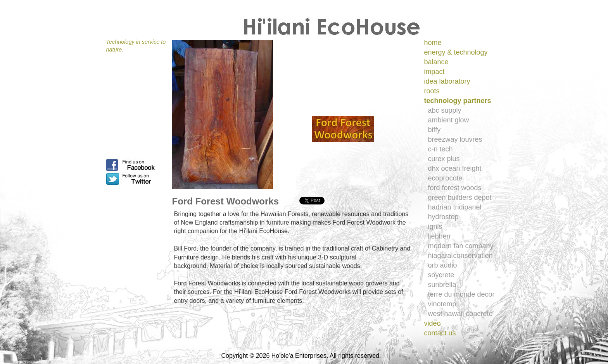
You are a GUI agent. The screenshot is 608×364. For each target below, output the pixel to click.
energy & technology (456, 52)
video (433, 323)
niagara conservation (460, 256)
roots (432, 91)
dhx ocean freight (455, 168)
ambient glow (449, 120)
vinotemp (442, 304)
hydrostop (443, 217)
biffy (434, 130)
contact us (440, 333)
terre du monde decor (461, 294)
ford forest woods (455, 188)
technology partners (458, 101)
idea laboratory (447, 81)
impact (434, 72)
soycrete (441, 275)
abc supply (445, 110)
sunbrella (442, 285)
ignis (435, 227)
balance (436, 62)
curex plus (444, 159)
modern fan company (461, 246)
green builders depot (460, 197)
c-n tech (440, 149)
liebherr (440, 236)
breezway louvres (455, 139)
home (433, 43)
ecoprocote (445, 178)
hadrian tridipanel (455, 207)
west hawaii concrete (460, 314)
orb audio (443, 265)
